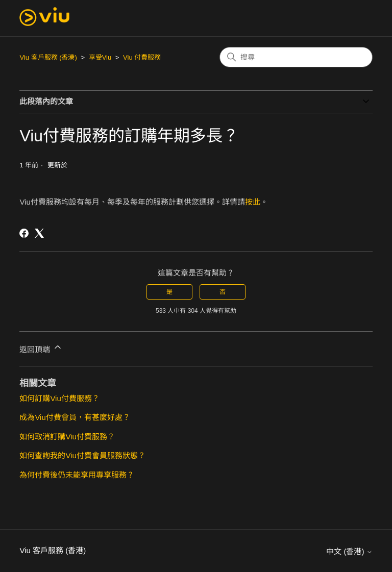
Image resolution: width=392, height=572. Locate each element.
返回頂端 (41, 348)
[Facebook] (24, 233)
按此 (253, 202)
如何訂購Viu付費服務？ (59, 398)
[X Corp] (39, 233)
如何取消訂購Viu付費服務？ (67, 437)
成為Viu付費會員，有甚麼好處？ (75, 417)
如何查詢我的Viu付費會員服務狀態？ (82, 455)
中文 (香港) (349, 551)
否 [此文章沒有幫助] (223, 292)
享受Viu (100, 57)
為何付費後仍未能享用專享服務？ (77, 475)
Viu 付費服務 (142, 57)
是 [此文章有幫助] (169, 292)
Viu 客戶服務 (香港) (48, 57)
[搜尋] (296, 57)
